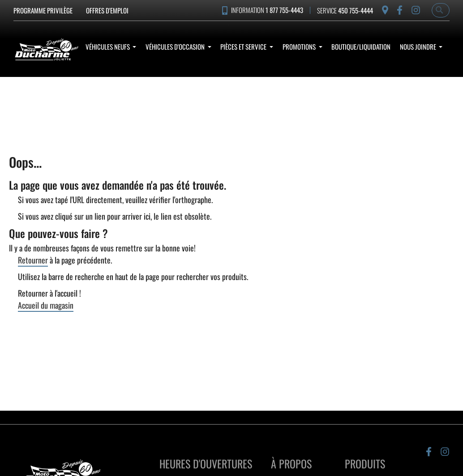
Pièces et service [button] (244, 47)
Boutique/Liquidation (361, 47)
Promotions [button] (300, 47)
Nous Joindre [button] (419, 47)
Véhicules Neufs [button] (108, 47)
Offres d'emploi (107, 10)
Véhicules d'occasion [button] (176, 47)
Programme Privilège (43, 10)
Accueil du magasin (46, 305)
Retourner (33, 260)
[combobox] (441, 10)
